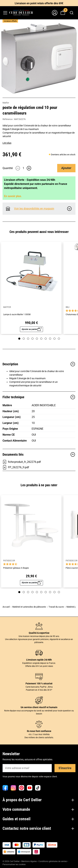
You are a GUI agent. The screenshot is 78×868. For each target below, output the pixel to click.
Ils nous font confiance (39, 731)
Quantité (8, 168)
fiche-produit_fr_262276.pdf (22, 462)
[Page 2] (24, 339)
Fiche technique (39, 397)
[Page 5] (37, 339)
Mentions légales (29, 861)
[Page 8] (50, 339)
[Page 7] (46, 339)
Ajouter (66, 168)
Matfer (6, 103)
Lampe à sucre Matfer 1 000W (17, 315)
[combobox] (71, 13)
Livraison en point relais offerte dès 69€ (39, 3)
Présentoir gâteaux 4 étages (16, 568)
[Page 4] (32, 339)
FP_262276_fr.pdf (16, 467)
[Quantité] (23, 168)
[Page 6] (41, 339)
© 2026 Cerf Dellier (11, 861)
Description (39, 364)
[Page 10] (59, 339)
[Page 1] (19, 339)
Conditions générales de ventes (53, 861)
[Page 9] (54, 339)
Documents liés (39, 454)
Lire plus (7, 143)
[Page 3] (28, 339)
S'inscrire (65, 768)
